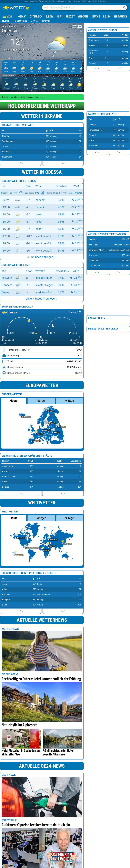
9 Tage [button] (69, 401)
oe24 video (33, 1)
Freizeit (70, 17)
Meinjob (77, 1)
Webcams (83, 17)
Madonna (60, 1)
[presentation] (21, 163)
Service (96, 17)
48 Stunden (20, 21)
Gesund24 (69, 1)
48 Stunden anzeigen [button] (42, 257)
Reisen (84, 1)
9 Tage (35, 21)
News (60, 17)
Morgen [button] (41, 401)
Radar (46, 21)
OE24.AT (22, 17)
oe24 (26, 1)
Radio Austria (100, 1)
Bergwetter (120, 17)
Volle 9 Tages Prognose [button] (42, 299)
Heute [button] (14, 401)
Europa (50, 17)
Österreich (43, 1)
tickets (91, 1)
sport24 (52, 1)
